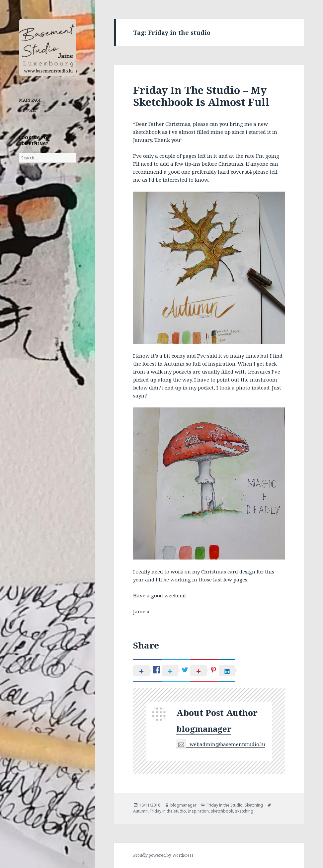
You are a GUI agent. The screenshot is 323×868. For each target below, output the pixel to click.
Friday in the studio (168, 811)
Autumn (140, 811)
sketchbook (222, 811)
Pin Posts (28, 110)
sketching (244, 811)
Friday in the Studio (225, 805)
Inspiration (198, 811)
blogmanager (204, 729)
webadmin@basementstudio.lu (221, 744)
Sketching (254, 805)
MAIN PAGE (30, 100)
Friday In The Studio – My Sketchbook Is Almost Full (201, 96)
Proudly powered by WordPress (163, 855)
